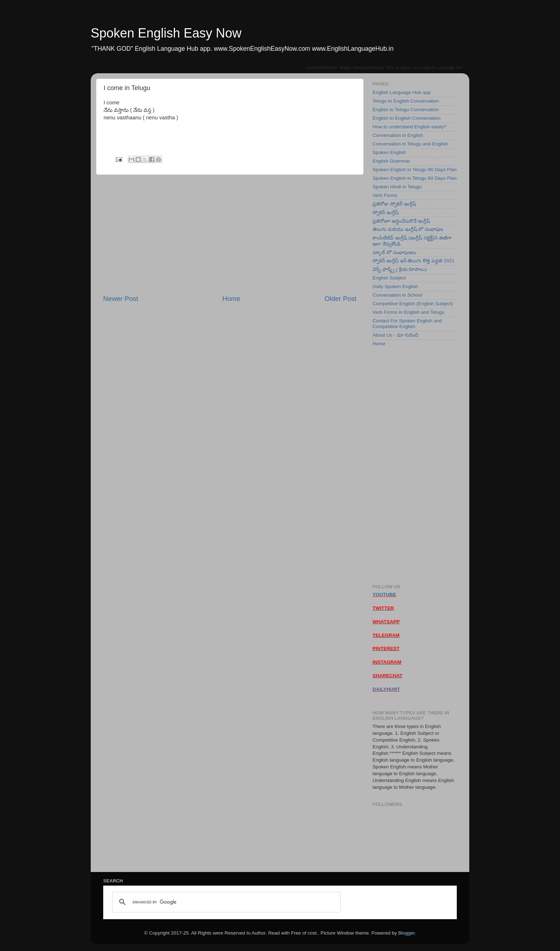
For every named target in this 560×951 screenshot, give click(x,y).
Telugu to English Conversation (406, 101)
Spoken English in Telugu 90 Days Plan (414, 170)
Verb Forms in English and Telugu (409, 312)
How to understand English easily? (409, 127)
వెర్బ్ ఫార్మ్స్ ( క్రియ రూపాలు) (400, 269)
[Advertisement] (230, 234)
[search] (225, 902)
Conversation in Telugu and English (410, 144)
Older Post (341, 299)
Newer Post (121, 299)
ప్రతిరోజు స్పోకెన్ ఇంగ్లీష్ (394, 204)
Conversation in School (397, 295)
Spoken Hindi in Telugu (397, 187)
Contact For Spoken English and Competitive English (407, 324)
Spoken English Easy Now (166, 33)
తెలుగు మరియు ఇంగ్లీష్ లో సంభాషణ (408, 229)
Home (231, 299)
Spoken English (389, 152)
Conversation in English (398, 135)
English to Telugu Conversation (406, 110)
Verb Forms (385, 195)
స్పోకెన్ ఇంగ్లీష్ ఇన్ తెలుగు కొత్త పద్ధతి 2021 (414, 261)
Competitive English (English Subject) (413, 304)
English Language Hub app (402, 92)
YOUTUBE (384, 595)
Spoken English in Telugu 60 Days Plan (414, 178)
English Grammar (391, 161)
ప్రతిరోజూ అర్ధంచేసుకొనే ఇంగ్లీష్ (401, 221)
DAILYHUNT (386, 689)
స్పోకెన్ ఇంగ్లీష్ (386, 212)
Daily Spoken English (395, 286)
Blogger (406, 933)
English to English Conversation (407, 118)
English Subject (389, 278)
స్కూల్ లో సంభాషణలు (394, 252)
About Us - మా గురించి (395, 335)
